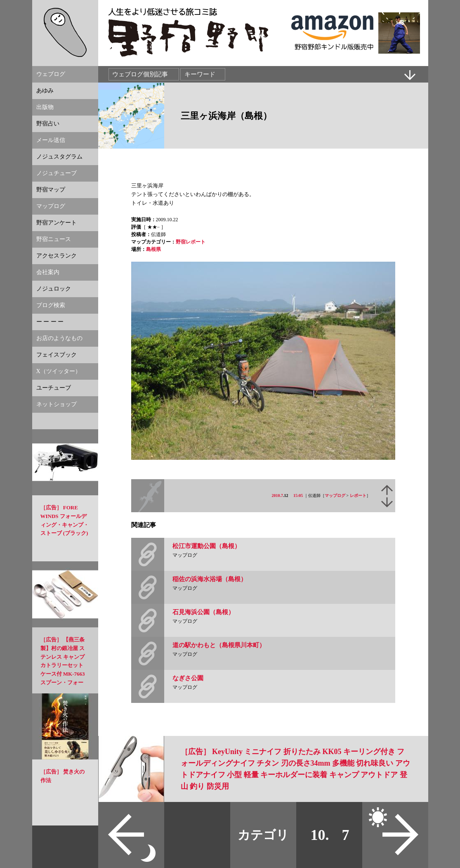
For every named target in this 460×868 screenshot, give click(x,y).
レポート (358, 495)
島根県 (153, 249)
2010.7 (278, 495)
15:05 (298, 495)
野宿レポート (191, 242)
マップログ (335, 495)
